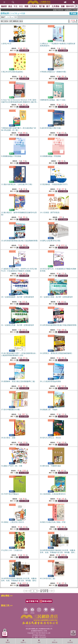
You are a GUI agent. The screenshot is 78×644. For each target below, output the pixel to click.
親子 (48, 6)
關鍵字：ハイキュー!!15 (9, 17)
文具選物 (55, 6)
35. (13, 522)
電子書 (42, 6)
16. (50, 241)
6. (53, 100)
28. (49, 410)
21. (17, 325)
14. (50, 213)
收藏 (39, 641)
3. (12, 72)
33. (10, 494)
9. (11, 156)
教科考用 (70, 6)
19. (17, 297)
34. (53, 494)
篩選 (73, 13)
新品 (10, 6)
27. (11, 410)
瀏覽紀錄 (55, 641)
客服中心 (23, 641)
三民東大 (34, 6)
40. (48, 578)
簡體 (26, 6)
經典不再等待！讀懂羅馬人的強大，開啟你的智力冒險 (70, 10)
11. (17, 184)
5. (20, 102)
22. (58, 325)
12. (54, 184)
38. (58, 552)
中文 (16, 6)
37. (12, 550)
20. (56, 297)
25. (18, 381)
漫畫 (63, 6)
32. (50, 466)
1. (6, 44)
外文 (21, 6)
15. (19, 241)
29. (8, 438)
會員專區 (70, 641)
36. (53, 522)
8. (50, 128)
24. (56, 353)
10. (50, 156)
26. (50, 381)
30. (50, 438)
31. (12, 466)
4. (53, 72)
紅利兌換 (51, 26)
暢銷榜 (4, 6)
